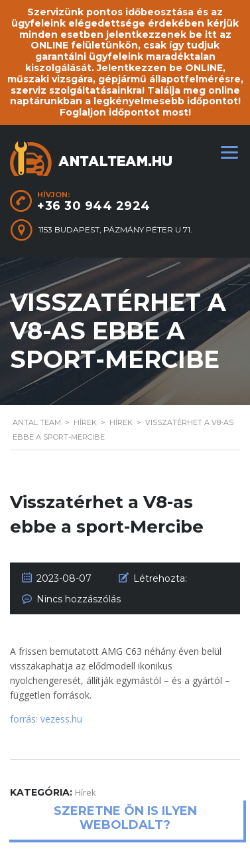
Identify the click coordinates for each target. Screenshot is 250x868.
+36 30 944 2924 (94, 206)
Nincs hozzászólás (79, 599)
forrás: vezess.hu (46, 719)
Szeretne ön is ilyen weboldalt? (125, 818)
